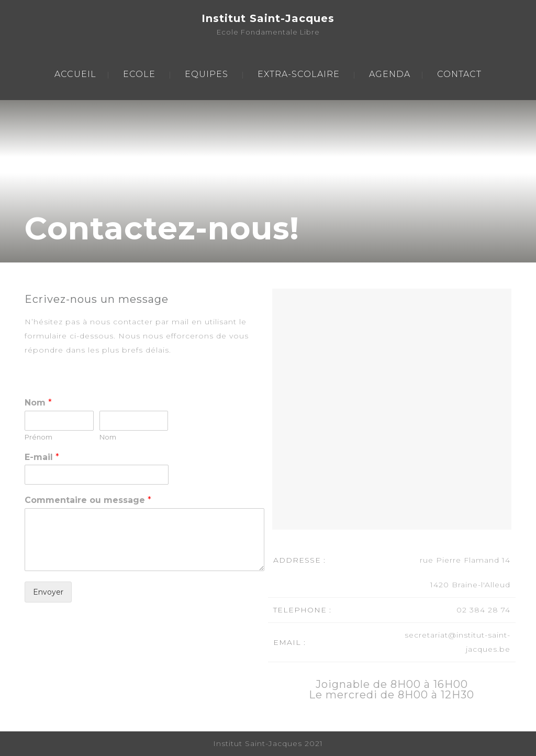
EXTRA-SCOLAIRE (299, 74)
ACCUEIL (75, 74)
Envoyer (48, 592)
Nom (38, 403)
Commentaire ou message (88, 500)
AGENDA (390, 74)
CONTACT (459, 74)
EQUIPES (206, 74)
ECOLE (139, 74)
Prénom (38, 437)
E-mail (42, 457)
